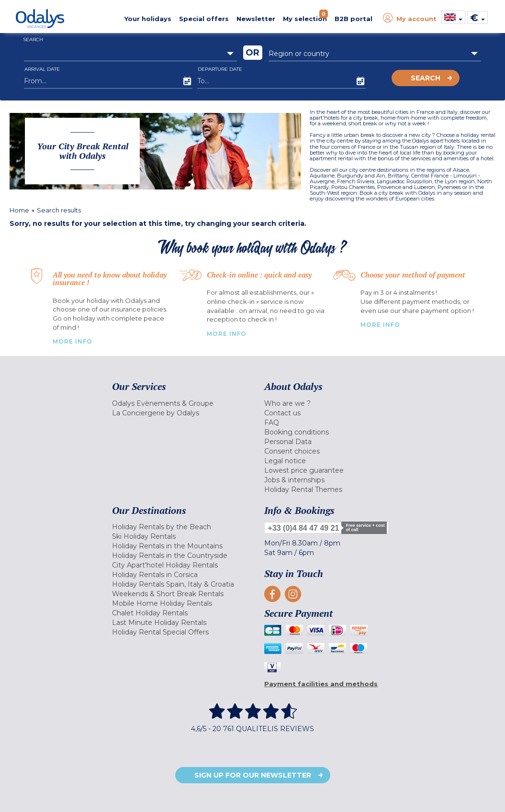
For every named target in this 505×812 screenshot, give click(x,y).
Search (426, 78)
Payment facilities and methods (321, 684)
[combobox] (130, 54)
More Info (73, 341)
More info (380, 325)
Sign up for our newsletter (253, 775)
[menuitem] (181, 403)
